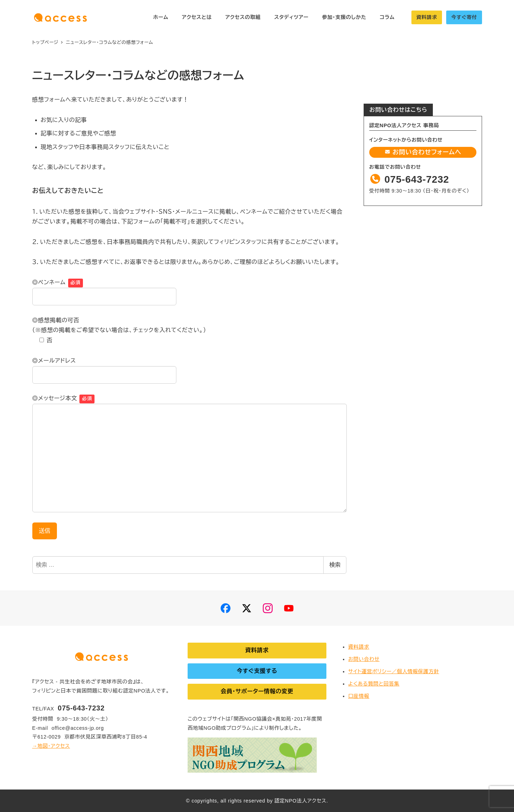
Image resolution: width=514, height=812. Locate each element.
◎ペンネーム (49, 282)
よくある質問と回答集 (374, 684)
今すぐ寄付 (464, 17)
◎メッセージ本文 (55, 398)
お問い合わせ (364, 659)
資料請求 (427, 17)
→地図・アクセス (51, 746)
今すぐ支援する (257, 671)
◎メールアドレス (54, 361)
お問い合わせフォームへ (423, 152)
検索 (335, 565)
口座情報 (359, 696)
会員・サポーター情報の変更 (257, 691)
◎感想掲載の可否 (56, 320)
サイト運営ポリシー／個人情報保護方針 (394, 671)
